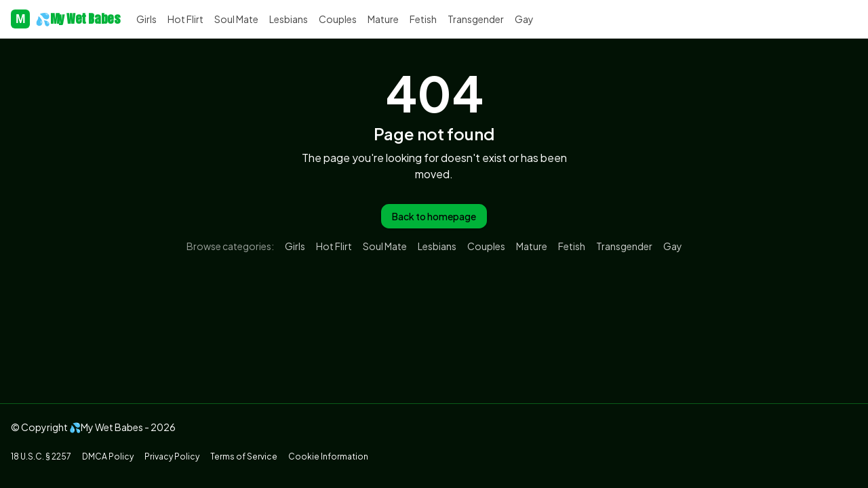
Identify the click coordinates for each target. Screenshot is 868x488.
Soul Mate (236, 19)
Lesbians (289, 19)
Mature (383, 19)
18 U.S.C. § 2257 (41, 456)
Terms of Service (244, 456)
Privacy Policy (172, 456)
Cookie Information (328, 456)
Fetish (423, 19)
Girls (146, 19)
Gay (524, 19)
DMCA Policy (108, 456)
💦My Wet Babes (65, 19)
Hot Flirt (185, 19)
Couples (338, 19)
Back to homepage (434, 216)
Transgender (476, 19)
